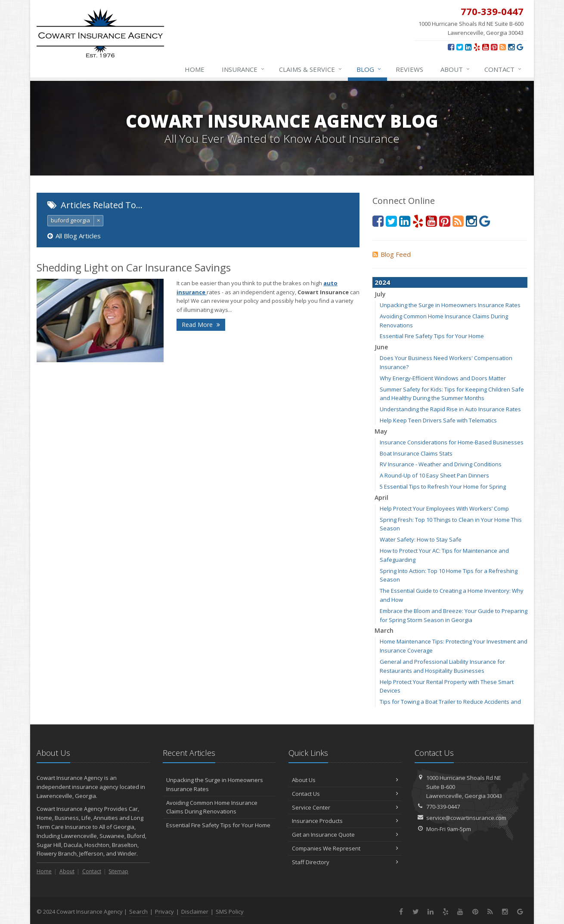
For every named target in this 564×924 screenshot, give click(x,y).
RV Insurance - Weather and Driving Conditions (441, 464)
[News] (503, 47)
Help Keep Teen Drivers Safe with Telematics (438, 420)
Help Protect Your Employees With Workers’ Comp (444, 508)
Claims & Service (311, 69)
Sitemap (118, 871)
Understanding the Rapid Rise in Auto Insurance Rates (450, 409)
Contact (503, 69)
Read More (201, 325)
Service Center (345, 807)
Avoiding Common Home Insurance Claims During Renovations (212, 807)
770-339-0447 (443, 807)
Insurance (243, 69)
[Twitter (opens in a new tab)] (460, 47)
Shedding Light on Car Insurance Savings (134, 267)
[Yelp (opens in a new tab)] (477, 47)
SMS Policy (230, 912)
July (380, 294)
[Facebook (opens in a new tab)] (451, 47)
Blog (369, 69)
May (381, 431)
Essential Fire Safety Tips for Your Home (432, 336)
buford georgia (70, 220)
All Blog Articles (74, 236)
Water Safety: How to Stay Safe (421, 539)
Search (138, 912)
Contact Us (345, 794)
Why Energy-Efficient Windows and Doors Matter (443, 378)
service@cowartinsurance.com (466, 818)
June (381, 347)
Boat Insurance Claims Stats (416, 453)
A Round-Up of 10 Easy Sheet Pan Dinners (434, 475)
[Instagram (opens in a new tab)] (511, 47)
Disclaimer (195, 912)
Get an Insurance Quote (345, 835)
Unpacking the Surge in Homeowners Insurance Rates (450, 305)
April (381, 497)
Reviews (409, 69)
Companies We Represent (345, 848)
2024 (382, 282)
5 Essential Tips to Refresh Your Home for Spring (443, 487)
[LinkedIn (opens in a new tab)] (468, 47)
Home (195, 69)
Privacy (164, 912)
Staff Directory (345, 862)
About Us (345, 780)
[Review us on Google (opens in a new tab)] (520, 47)
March (384, 630)
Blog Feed (392, 254)
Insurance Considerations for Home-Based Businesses (452, 442)
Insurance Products (345, 821)
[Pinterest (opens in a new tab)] (494, 47)
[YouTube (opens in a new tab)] (485, 47)
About (456, 69)
